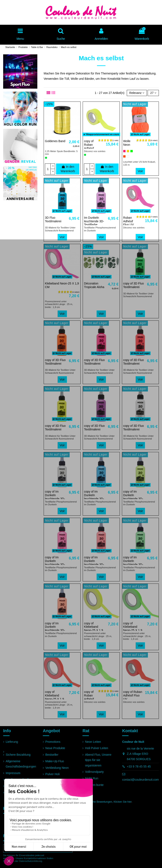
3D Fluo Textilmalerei (53, 219)
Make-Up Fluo (55, 761)
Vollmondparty (94, 772)
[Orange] (124, 156)
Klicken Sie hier (122, 802)
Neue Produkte (55, 748)
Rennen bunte (94, 785)
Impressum (13, 773)
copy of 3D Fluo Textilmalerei (134, 285)
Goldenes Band (55, 141)
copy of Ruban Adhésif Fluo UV (89, 146)
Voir (140, 171)
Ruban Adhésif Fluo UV (129, 221)
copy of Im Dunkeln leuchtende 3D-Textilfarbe (55, 497)
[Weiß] (128, 156)
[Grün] (132, 151)
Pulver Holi (53, 774)
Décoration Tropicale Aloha (94, 285)
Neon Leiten (93, 742)
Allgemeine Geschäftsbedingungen (21, 764)
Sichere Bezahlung (18, 755)
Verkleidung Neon (57, 768)
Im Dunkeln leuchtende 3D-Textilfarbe (94, 221)
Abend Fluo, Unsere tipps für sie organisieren (98, 760)
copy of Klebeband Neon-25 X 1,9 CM (93, 629)
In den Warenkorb (68, 169)
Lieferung (12, 742)
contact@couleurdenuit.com (140, 780)
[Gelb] (128, 151)
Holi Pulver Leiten (97, 748)
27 (153, 93)
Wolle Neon (127, 143)
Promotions (53, 742)
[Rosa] (124, 151)
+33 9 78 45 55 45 (139, 766)
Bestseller (52, 755)
